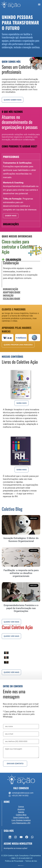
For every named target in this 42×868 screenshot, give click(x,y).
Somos (21, 807)
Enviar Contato (15, 764)
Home (7, 802)
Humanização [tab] (10, 289)
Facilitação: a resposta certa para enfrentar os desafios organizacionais (21, 573)
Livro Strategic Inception (21, 820)
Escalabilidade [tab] (12, 299)
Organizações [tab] (11, 224)
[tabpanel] (21, 190)
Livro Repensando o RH (21, 823)
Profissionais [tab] (11, 157)
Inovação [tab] (8, 295)
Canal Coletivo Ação (21, 818)
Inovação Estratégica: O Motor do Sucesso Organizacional (21, 540)
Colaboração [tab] (13, 260)
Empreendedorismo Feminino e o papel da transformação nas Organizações (21, 608)
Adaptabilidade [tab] (12, 292)
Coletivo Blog (21, 815)
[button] (39, 4)
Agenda (21, 812)
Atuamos (21, 809)
